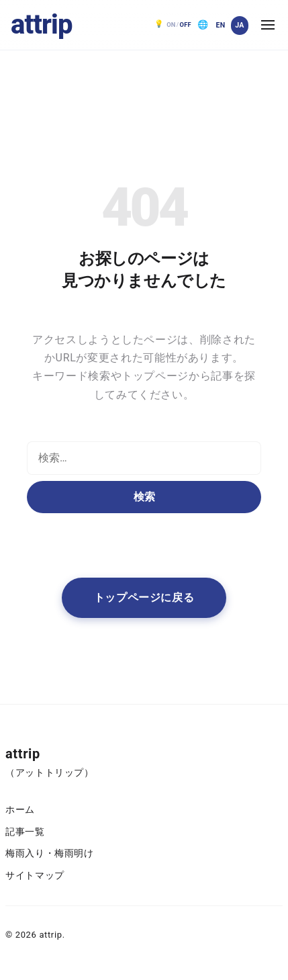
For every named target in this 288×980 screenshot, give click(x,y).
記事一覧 (25, 832)
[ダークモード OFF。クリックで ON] (173, 25)
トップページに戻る (144, 597)
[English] (220, 26)
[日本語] (240, 26)
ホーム (20, 810)
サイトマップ (35, 876)
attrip (42, 25)
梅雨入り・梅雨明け (50, 853)
